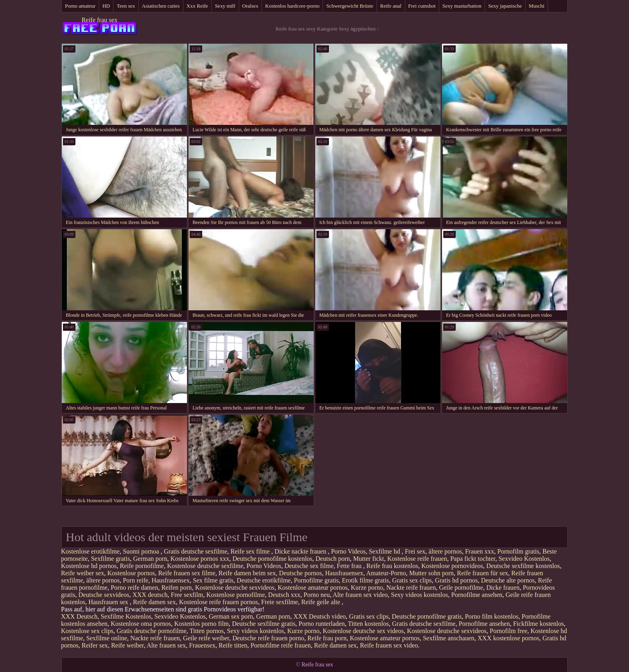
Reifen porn (177, 587)
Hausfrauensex (344, 573)
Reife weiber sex (83, 573)
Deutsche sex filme (309, 566)
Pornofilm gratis (518, 551)
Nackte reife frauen (411, 587)
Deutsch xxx (284, 595)
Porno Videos (348, 551)
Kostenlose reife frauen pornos (218, 602)
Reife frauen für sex (483, 573)
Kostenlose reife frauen (417, 559)
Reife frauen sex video (389, 645)
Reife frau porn (327, 638)
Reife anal (391, 6)
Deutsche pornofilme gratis (427, 616)
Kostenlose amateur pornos (312, 587)
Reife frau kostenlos (392, 566)
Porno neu (317, 595)
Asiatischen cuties (161, 6)
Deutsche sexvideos (104, 595)
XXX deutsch (150, 595)
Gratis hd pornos (456, 580)
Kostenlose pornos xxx (200, 559)
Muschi (537, 6)
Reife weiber (128, 645)
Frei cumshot (422, 6)
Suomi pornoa (142, 551)
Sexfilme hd (385, 551)
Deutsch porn (333, 559)
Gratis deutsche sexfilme (195, 551)
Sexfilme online (107, 638)
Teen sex (126, 6)
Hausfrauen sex (109, 602)
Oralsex (250, 6)
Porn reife (136, 580)
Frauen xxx (479, 551)
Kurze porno (367, 587)
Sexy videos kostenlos (420, 595)
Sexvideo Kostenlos (524, 559)
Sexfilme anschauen (448, 638)
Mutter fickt (368, 559)
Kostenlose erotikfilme (90, 551)
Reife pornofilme (142, 566)
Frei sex (415, 551)
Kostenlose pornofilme (235, 595)
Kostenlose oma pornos (141, 624)
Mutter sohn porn (431, 573)
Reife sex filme (251, 551)
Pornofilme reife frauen (281, 645)
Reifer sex (95, 645)
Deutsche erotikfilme (264, 580)
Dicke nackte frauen (301, 551)
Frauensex (202, 645)
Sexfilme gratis (111, 559)
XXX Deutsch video (320, 616)
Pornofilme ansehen (477, 595)
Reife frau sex (99, 20)
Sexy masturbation (462, 6)
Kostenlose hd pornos (89, 566)
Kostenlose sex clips (87, 631)
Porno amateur (80, 6)
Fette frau (350, 566)
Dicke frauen (503, 587)
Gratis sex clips (412, 580)
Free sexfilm (187, 595)
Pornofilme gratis (317, 580)
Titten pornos (207, 631)
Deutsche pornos (300, 573)
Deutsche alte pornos (508, 580)
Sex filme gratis (213, 580)
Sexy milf (225, 6)
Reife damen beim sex (247, 573)
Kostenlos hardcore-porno (292, 6)
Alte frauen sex (166, 645)
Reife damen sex (155, 602)
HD (106, 6)
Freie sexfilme (280, 602)
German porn (150, 559)
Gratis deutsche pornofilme (152, 631)
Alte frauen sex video (360, 595)
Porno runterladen (322, 624)
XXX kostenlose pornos (509, 638)
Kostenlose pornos (131, 573)
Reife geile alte (322, 602)
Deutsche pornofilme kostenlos (272, 559)
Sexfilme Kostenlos (126, 616)
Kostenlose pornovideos (452, 566)
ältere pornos (445, 551)
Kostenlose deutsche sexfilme (205, 566)
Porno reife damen (134, 587)
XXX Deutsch (79, 616)
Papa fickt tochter (473, 559)
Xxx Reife (197, 6)
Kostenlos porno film (201, 624)
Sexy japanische (505, 6)
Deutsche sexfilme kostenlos (523, 566)
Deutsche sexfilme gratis (264, 624)
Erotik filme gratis (365, 580)
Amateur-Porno (386, 573)
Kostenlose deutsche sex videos (363, 631)
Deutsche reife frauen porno (268, 638)
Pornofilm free (509, 631)
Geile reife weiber (206, 638)
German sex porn (231, 616)
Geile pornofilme (461, 587)
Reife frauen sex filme (187, 573)
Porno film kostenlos (492, 616)
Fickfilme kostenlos (539, 624)
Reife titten (233, 645)
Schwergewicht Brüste (350, 6)
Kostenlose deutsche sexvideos (235, 587)
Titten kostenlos (368, 624)
